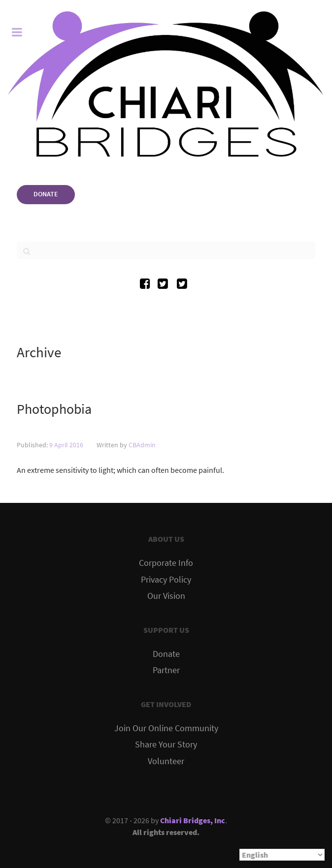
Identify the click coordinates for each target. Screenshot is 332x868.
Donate (166, 654)
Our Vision (166, 596)
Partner (166, 670)
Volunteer (166, 761)
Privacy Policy (166, 580)
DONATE (46, 194)
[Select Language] (282, 855)
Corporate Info (166, 563)
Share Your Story (166, 744)
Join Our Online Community (166, 728)
